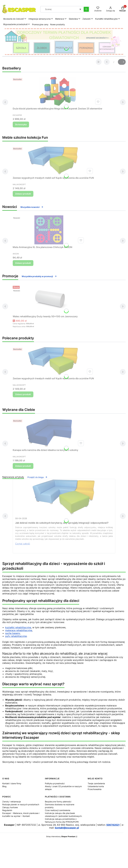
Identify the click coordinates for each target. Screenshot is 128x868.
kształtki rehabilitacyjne (18, 627)
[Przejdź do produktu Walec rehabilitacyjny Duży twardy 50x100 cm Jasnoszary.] (49, 299)
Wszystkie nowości (32, 207)
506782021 (113, 825)
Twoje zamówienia (96, 783)
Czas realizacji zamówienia (58, 810)
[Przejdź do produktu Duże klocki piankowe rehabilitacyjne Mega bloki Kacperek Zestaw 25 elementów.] (57, 91)
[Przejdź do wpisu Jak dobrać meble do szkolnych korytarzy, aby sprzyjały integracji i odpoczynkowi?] (64, 497)
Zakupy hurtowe (10, 807)
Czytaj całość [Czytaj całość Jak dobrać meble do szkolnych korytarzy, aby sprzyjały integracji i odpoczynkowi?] (23, 544)
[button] (86, 9)
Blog (4, 786)
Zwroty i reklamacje (12, 802)
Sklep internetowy (61, 836)
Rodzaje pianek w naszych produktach (21, 804)
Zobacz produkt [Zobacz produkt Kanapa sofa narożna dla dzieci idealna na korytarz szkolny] (23, 466)
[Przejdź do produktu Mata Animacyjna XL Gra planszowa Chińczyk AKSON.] (49, 230)
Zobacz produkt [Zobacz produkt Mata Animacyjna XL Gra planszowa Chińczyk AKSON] (23, 263)
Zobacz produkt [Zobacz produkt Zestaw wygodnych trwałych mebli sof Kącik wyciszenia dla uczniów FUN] (23, 194)
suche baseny (13, 633)
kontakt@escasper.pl (67, 828)
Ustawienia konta (96, 786)
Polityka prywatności (55, 783)
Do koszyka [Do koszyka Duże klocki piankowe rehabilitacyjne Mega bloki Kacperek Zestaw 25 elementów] (21, 124)
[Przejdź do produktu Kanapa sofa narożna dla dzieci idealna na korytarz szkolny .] (49, 433)
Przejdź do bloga (37, 477)
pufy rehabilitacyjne (16, 636)
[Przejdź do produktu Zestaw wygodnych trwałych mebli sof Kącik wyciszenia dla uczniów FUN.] (53, 161)
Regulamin (7, 810)
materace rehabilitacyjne (19, 630)
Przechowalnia (95, 789)
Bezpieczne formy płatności (58, 802)
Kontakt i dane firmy (12, 783)
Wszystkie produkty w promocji (39, 276)
